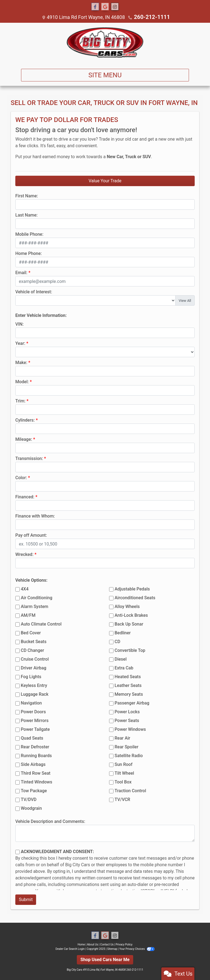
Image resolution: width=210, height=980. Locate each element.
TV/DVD (29, 799)
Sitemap (112, 949)
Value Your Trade (105, 181)
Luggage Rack (35, 694)
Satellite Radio (129, 755)
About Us (93, 944)
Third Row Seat (36, 773)
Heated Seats (128, 676)
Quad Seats (32, 738)
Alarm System (34, 606)
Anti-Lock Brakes (131, 615)
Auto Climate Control (41, 624)
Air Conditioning (37, 597)
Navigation (31, 703)
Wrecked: (24, 554)
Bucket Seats (34, 641)
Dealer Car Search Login (70, 949)
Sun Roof (123, 764)
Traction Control (130, 790)
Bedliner (123, 633)
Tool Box (123, 782)
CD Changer (32, 650)
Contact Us (107, 944)
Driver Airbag (33, 668)
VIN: (19, 324)
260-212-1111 (152, 17)
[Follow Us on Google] (105, 7)
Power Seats (127, 720)
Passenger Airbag (132, 703)
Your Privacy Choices (137, 949)
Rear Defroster (35, 747)
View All (185, 300)
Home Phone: (29, 253)
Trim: (20, 401)
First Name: (27, 196)
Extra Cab (124, 668)
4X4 (25, 589)
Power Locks (127, 711)
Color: (21, 477)
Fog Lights (31, 676)
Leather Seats (128, 685)
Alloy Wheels (127, 606)
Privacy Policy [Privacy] (124, 944)
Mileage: (24, 439)
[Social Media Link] (115, 7)
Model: (22, 381)
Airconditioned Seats (135, 597)
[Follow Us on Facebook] (95, 7)
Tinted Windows (37, 782)
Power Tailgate (35, 729)
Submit (26, 899)
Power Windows (130, 729)
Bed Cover (31, 633)
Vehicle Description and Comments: (50, 821)
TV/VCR (122, 799)
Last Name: (27, 215)
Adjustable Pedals (132, 589)
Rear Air (122, 738)
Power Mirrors (35, 720)
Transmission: (29, 458)
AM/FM (28, 615)
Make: (21, 362)
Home (81, 944)
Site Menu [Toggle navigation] (105, 75)
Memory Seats (129, 694)
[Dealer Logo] (105, 43)
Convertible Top (130, 650)
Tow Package (34, 790)
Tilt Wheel (124, 773)
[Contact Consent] (17, 852)
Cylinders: (25, 420)
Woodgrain (31, 808)
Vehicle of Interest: (34, 292)
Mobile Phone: (29, 234)
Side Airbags (33, 764)
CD (117, 641)
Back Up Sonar (129, 624)
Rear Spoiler (126, 747)
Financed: (25, 497)
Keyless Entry (34, 685)
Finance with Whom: (35, 516)
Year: (20, 343)
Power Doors (33, 711)
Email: (21, 272)
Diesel (121, 659)
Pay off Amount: (31, 535)
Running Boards (36, 755)
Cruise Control (35, 659)
